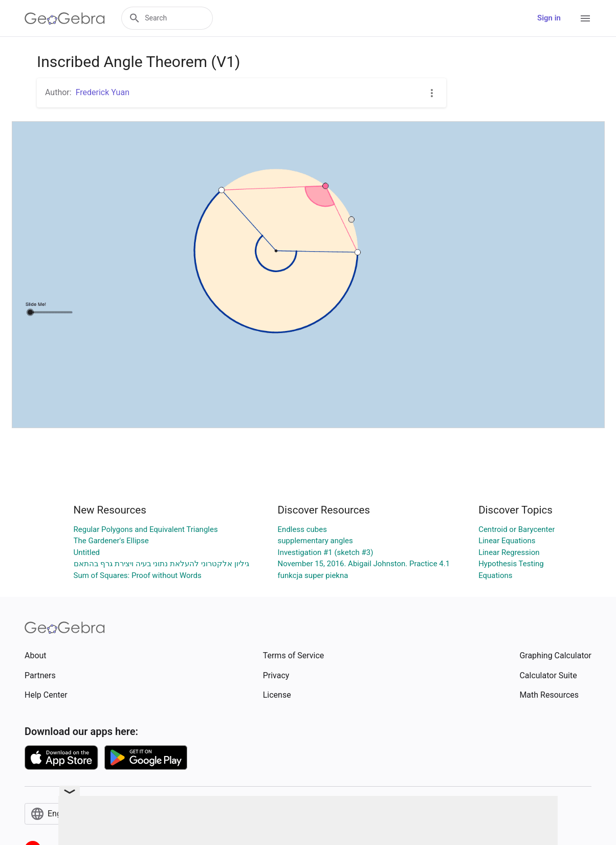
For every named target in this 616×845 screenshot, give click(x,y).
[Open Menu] (585, 18)
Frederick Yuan (103, 92)
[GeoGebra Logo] (65, 18)
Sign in (549, 18)
